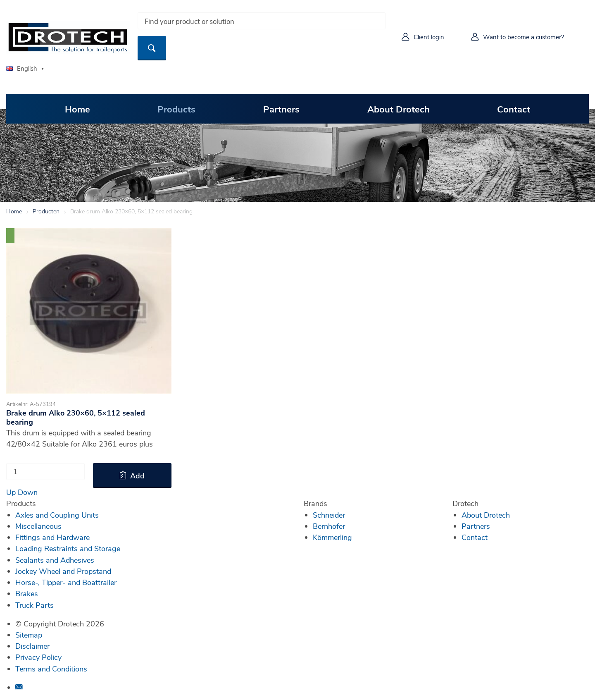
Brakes (27, 593)
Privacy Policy (38, 657)
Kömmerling (332, 537)
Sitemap (29, 635)
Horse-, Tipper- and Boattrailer (66, 582)
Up (11, 492)
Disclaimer (32, 646)
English (22, 68)
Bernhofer (329, 526)
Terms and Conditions (51, 669)
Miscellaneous (38, 526)
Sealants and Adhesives (55, 560)
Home (77, 109)
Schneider (329, 515)
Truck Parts (35, 605)
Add (137, 475)
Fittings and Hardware (52, 537)
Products (176, 109)
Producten (46, 211)
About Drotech (399, 109)
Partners (281, 109)
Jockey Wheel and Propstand (63, 571)
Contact (514, 109)
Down (28, 492)
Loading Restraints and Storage (68, 548)
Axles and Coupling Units (57, 515)
